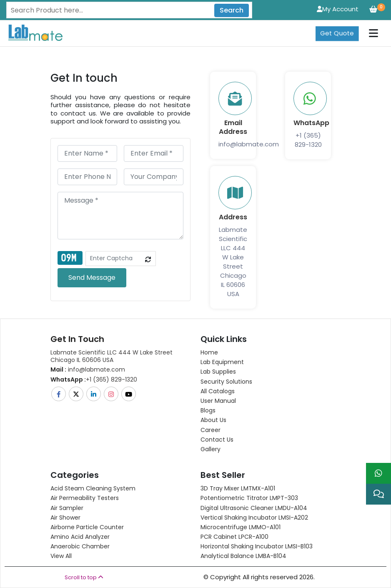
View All (61, 556)
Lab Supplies (218, 372)
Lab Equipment (222, 362)
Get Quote (337, 27)
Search (232, 10)
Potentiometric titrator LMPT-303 (249, 498)
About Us (213, 420)
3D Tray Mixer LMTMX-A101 (238, 488)
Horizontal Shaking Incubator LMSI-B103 (257, 546)
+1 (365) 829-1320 (308, 140)
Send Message (92, 278)
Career (211, 430)
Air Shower (65, 518)
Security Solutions (226, 382)
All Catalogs (218, 391)
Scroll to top (84, 577)
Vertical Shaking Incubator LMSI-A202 (254, 518)
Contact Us (217, 440)
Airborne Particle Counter (87, 527)
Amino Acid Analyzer (80, 537)
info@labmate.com (249, 144)
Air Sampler (67, 508)
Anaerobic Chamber (80, 546)
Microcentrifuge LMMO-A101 (241, 527)
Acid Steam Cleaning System (93, 488)
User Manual (218, 401)
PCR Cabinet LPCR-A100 (234, 537)
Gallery (211, 449)
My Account (338, 9)
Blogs (208, 410)
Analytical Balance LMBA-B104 (243, 556)
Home (209, 352)
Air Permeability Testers (85, 498)
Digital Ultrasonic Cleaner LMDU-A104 (254, 508)
